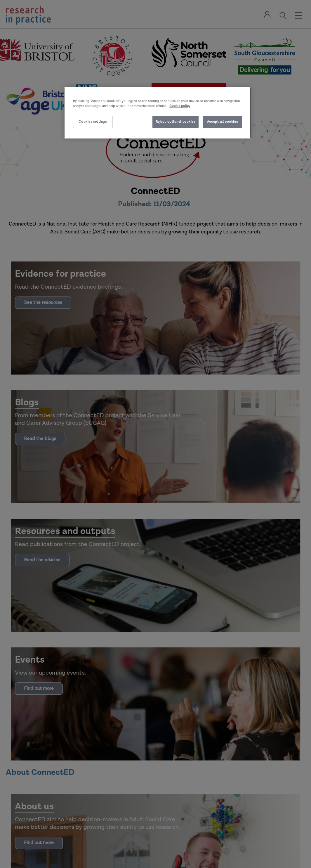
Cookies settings (93, 122)
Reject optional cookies (176, 122)
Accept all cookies (222, 122)
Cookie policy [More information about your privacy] (180, 106)
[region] (158, 113)
